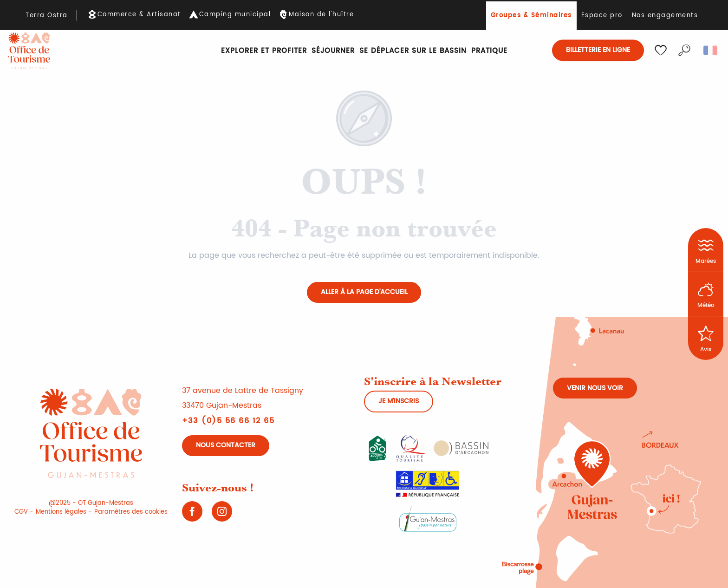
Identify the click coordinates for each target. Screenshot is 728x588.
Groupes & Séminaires (531, 16)
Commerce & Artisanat (139, 15)
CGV (21, 512)
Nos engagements (665, 16)
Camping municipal (235, 15)
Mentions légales (61, 512)
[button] (684, 50)
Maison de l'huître (321, 15)
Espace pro (602, 16)
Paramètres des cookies (131, 512)
